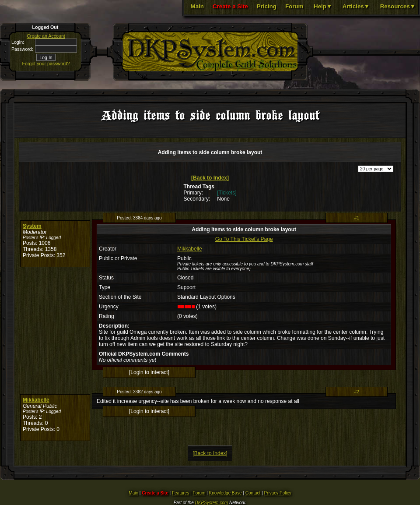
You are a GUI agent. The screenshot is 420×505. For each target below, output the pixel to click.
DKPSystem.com (212, 503)
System (32, 226)
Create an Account (46, 36)
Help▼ (323, 6)
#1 (357, 218)
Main (197, 6)
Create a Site (230, 6)
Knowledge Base (226, 493)
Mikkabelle (190, 249)
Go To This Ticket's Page (244, 239)
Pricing (267, 6)
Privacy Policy (277, 493)
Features (180, 493)
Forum (294, 6)
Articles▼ (356, 6)
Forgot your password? (46, 64)
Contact (253, 493)
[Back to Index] (210, 178)
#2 (357, 392)
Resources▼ (398, 6)
